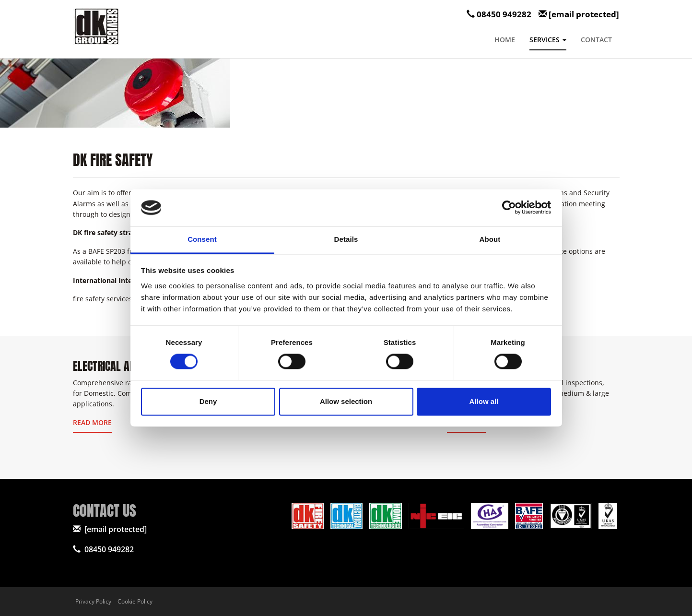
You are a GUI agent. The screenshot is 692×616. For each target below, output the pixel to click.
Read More (92, 422)
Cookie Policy (135, 601)
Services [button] (548, 40)
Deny (208, 401)
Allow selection (346, 401)
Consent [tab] (202, 239)
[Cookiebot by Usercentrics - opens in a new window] (509, 208)
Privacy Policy (93, 601)
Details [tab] (346, 239)
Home (505, 40)
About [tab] (490, 239)
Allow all (484, 401)
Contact (596, 40)
